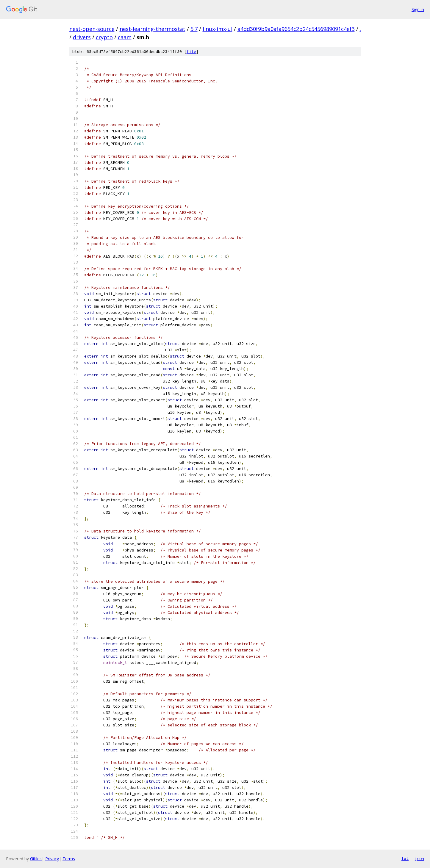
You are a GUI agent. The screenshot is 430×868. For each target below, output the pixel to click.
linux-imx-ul (218, 29)
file (191, 52)
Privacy (52, 859)
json (419, 858)
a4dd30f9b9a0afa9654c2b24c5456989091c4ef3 (296, 29)
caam (125, 37)
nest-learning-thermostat (153, 29)
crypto (104, 37)
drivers (82, 37)
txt (405, 858)
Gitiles (36, 859)
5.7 (194, 29)
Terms (69, 859)
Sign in (418, 9)
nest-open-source (92, 29)
